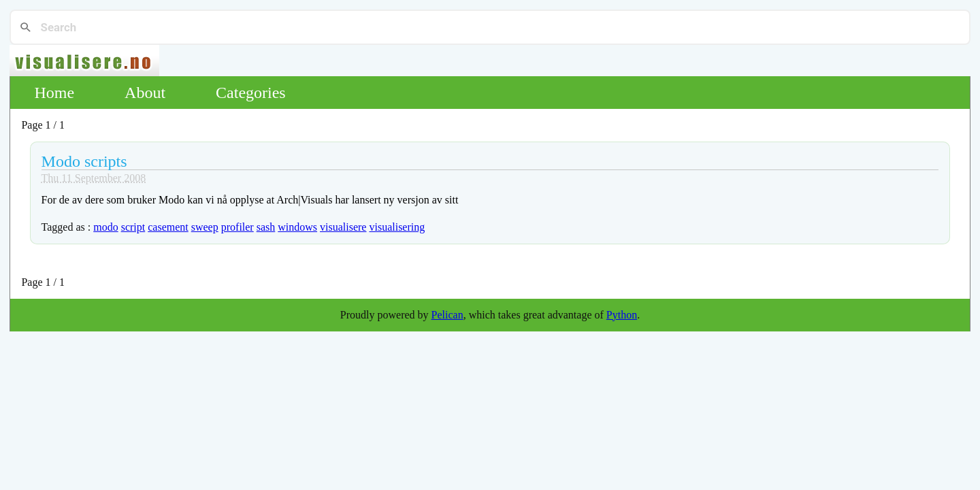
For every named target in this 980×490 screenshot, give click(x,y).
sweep (205, 227)
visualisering (397, 227)
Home (54, 93)
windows (297, 227)
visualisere (343, 227)
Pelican (447, 315)
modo (105, 227)
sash (266, 227)
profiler (238, 227)
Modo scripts (84, 161)
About (145, 93)
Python (622, 315)
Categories (251, 93)
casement (168, 227)
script (133, 227)
